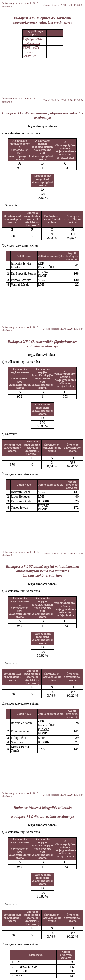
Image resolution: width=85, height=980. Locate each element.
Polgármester (32, 43)
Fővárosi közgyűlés (30, 54)
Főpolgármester (33, 39)
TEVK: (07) (31, 48)
